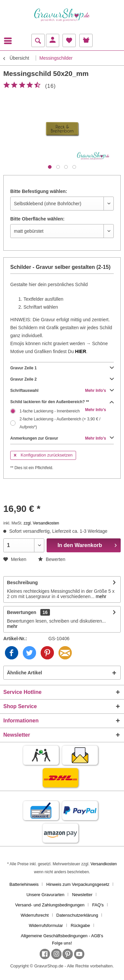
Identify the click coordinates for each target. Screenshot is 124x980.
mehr (101, 596)
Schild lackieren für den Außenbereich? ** (62, 402)
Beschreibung (22, 582)
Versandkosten (104, 864)
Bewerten (52, 559)
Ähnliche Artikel (24, 673)
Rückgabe (81, 925)
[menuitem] (10, 41)
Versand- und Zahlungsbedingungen (50, 905)
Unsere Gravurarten (45, 895)
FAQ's (98, 905)
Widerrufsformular (46, 925)
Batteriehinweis (24, 884)
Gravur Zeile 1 (62, 368)
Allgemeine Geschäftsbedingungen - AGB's (62, 936)
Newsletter (82, 895)
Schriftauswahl (62, 391)
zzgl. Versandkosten (41, 523)
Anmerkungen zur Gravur (62, 438)
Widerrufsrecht (35, 915)
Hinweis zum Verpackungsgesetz (78, 884)
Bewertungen (22, 612)
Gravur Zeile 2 (62, 379)
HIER (81, 351)
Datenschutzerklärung (77, 915)
